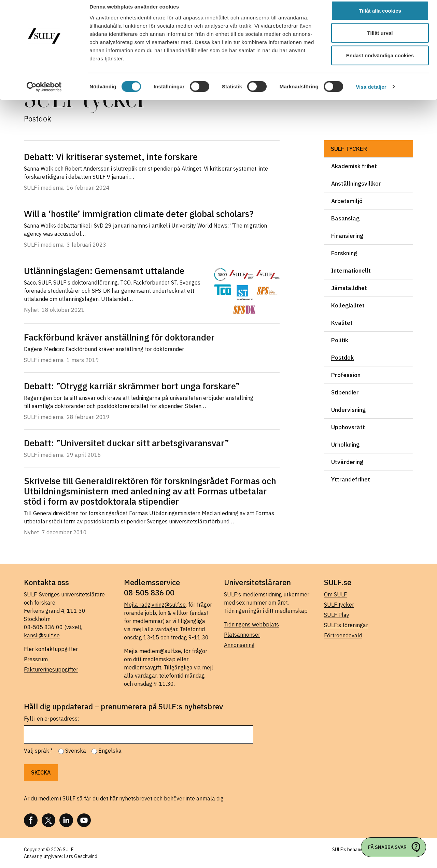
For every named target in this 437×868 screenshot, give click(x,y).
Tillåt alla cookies (380, 18)
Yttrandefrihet (351, 479)
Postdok (342, 358)
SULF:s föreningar (346, 625)
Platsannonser (242, 635)
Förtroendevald (343, 635)
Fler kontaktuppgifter (51, 649)
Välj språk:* (38, 751)
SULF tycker (349, 149)
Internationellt (351, 271)
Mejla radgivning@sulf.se (155, 605)
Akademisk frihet (354, 166)
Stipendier (345, 392)
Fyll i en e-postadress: (51, 719)
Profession (346, 375)
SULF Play (337, 615)
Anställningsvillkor (356, 184)
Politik (340, 340)
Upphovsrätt (348, 427)
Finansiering (347, 236)
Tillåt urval (380, 40)
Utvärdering (347, 462)
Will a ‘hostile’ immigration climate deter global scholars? (139, 214)
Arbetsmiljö (347, 201)
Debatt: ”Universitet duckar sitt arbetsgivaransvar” (126, 443)
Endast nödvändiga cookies (380, 63)
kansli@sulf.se (42, 635)
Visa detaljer (371, 94)
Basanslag (345, 218)
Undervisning (348, 410)
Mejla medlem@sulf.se (152, 651)
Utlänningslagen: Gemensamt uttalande (104, 271)
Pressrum (36, 659)
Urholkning (345, 445)
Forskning (344, 253)
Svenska (76, 751)
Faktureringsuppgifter (51, 669)
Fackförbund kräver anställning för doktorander (119, 337)
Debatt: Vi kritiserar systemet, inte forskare (111, 157)
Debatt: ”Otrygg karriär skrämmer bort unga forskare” (132, 386)
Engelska (110, 751)
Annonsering (239, 645)
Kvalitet (342, 323)
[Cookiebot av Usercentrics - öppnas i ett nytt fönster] (44, 94)
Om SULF (335, 594)
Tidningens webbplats (251, 624)
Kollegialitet (348, 305)
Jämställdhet (349, 288)
